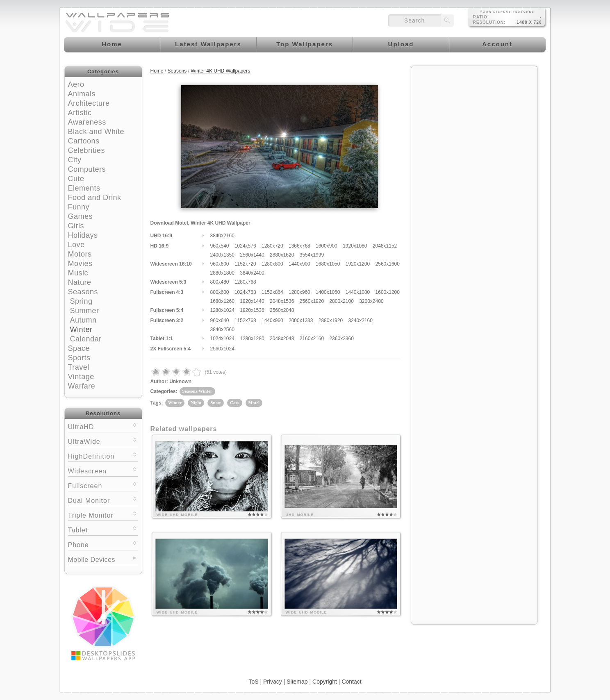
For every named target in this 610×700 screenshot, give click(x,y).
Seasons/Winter (197, 391)
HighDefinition (103, 456)
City (75, 160)
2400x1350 (222, 255)
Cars (235, 402)
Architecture (89, 103)
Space (79, 348)
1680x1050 (328, 264)
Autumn (83, 320)
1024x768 (245, 292)
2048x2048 (282, 339)
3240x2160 (360, 320)
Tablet (103, 529)
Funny (79, 207)
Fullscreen (103, 485)
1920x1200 (358, 264)
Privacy (273, 682)
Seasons (83, 292)
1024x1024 (222, 339)
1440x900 (299, 264)
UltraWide (103, 441)
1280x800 (272, 264)
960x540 (220, 246)
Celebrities (87, 150)
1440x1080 (358, 292)
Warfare (82, 386)
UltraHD (103, 426)
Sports (79, 358)
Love (76, 245)
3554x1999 (312, 255)
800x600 (220, 292)
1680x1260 (222, 301)
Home (157, 71)
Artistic (80, 113)
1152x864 (272, 292)
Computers (87, 169)
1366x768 (299, 246)
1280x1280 (252, 339)
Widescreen (103, 470)
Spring (81, 301)
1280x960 (299, 292)
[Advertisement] (474, 122)
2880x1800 (222, 273)
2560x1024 (222, 349)
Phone (103, 544)
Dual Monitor (103, 500)
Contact (351, 682)
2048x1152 (385, 246)
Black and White (96, 132)
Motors (80, 254)
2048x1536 (282, 301)
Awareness (87, 122)
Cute (76, 179)
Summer (85, 311)
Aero (76, 84)
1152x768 (245, 320)
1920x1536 (252, 310)
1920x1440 (252, 301)
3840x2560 (222, 330)
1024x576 (245, 246)
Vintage (81, 377)
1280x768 (245, 282)
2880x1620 (282, 255)
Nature (80, 282)
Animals (82, 94)
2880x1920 (331, 320)
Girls (76, 226)
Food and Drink (95, 198)
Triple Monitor (103, 515)
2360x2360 (341, 339)
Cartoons (84, 141)
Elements (84, 188)
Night (196, 402)
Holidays (83, 235)
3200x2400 (371, 301)
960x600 (220, 264)
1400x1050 (328, 292)
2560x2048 (282, 310)
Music (78, 273)
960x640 (220, 320)
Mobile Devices (92, 560)
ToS (253, 682)
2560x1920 (312, 301)
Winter (81, 330)
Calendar (86, 339)
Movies (80, 264)
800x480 (220, 282)
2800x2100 (341, 301)
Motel (254, 402)
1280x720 (272, 246)
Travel (79, 367)
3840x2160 (222, 236)
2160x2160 (312, 339)
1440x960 (272, 320)
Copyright (325, 682)
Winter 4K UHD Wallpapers (220, 71)
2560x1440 (252, 255)
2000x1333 (301, 320)
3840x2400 (252, 273)
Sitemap (297, 682)
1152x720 (245, 264)
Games (81, 216)
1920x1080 (355, 246)
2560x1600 (388, 264)
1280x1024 (222, 310)
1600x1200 (388, 292)
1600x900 (327, 246)
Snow (216, 402)
